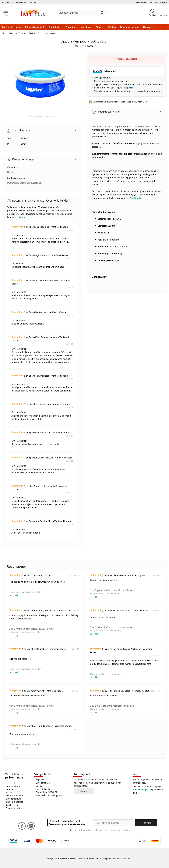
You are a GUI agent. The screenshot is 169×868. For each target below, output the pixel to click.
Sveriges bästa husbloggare (49, 795)
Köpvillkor (41, 780)
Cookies (40, 786)
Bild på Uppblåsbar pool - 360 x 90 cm (41, 116)
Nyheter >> (7, 2)
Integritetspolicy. (126, 830)
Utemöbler (148, 27)
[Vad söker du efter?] (82, 13)
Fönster (100, 27)
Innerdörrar (86, 27)
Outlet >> (34, 2)
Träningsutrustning (130, 27)
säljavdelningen (141, 790)
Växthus (112, 27)
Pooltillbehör (136, 198)
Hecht (10, 172)
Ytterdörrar (71, 27)
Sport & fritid (55, 27)
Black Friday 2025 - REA (47, 792)
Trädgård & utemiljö (34, 27)
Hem (4, 33)
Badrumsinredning (11, 27)
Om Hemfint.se (43, 783)
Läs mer (22, 217)
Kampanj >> (21, 2)
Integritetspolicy (44, 789)
